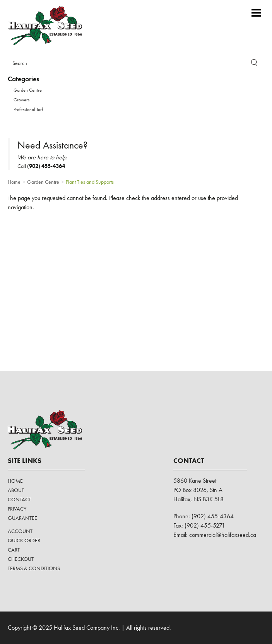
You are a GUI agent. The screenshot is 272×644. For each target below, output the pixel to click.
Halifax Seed (51, 26)
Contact (19, 499)
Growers (21, 100)
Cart (14, 550)
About (16, 490)
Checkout (21, 559)
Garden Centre (28, 90)
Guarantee (22, 518)
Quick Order (24, 540)
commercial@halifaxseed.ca (223, 535)
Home (15, 481)
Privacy (17, 509)
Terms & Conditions (34, 568)
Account (20, 531)
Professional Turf (28, 109)
